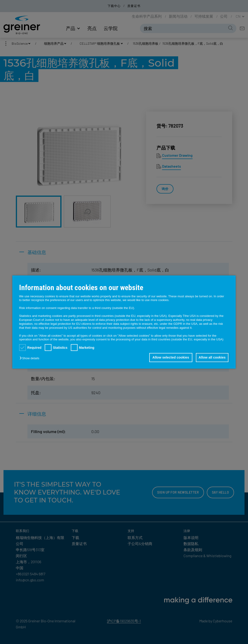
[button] (31, 358)
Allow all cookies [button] (212, 358)
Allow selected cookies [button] (170, 358)
